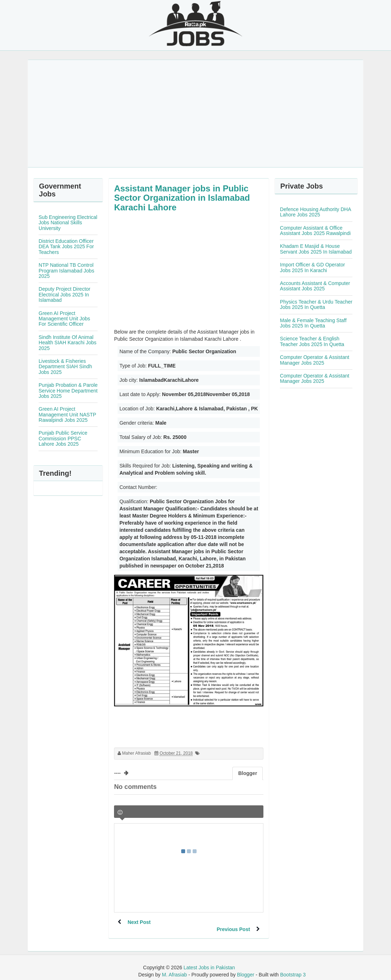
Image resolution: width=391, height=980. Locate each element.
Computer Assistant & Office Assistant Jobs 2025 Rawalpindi (315, 231)
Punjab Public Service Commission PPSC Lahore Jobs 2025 (63, 438)
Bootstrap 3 (293, 967)
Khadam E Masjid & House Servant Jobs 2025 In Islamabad (316, 249)
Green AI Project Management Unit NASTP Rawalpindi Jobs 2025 (67, 414)
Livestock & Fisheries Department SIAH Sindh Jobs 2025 (65, 367)
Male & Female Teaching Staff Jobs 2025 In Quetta (313, 323)
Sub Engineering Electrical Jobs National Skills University (68, 223)
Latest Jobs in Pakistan (209, 960)
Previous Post (232, 922)
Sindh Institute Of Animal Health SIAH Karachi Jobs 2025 (68, 343)
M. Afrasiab (174, 967)
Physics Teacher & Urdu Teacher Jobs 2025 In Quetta (316, 304)
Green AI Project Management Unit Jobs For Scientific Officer (64, 319)
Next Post (140, 922)
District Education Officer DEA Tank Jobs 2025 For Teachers (66, 247)
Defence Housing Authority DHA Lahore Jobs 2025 (315, 212)
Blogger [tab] (248, 773)
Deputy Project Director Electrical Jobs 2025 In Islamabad (65, 294)
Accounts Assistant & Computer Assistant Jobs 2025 (315, 286)
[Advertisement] (195, 114)
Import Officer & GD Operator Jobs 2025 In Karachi (312, 267)
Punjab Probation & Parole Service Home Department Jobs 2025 (68, 391)
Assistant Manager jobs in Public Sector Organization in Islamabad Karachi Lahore (182, 198)
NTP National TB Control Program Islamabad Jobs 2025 (66, 271)
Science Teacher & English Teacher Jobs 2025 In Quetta (312, 341)
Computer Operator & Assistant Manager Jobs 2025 (315, 360)
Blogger (246, 967)
